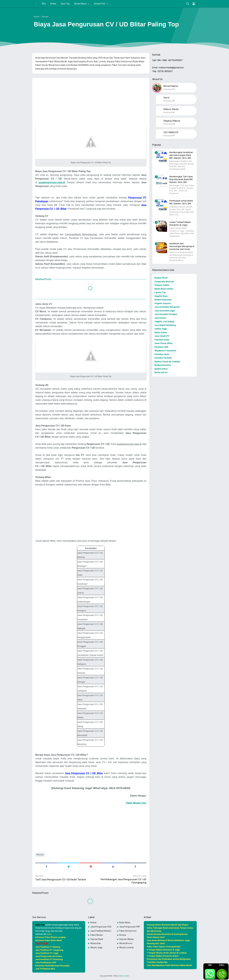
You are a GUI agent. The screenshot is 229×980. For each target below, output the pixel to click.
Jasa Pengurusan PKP (130, 927)
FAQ (44, 4)
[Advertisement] (91, 101)
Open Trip (65, 4)
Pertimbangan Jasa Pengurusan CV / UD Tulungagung (123, 881)
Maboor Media (124, 976)
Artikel (53, 4)
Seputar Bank (97, 939)
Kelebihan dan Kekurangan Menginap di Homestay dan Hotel (182, 246)
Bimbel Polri (100, 4)
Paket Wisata (97, 935)
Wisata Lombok (126, 947)
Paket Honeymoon (128, 931)
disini (49, 934)
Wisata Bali (95, 943)
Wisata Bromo (126, 943)
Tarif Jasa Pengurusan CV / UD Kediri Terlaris (61, 880)
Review (41, 855)
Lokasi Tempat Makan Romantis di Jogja (180, 223)
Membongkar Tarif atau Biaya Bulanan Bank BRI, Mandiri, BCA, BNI (181, 179)
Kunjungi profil (169, 89)
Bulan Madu (125, 923)
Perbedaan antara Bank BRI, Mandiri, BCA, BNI (181, 202)
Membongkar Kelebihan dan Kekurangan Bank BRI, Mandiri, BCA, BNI (181, 155)
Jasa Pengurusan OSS (101, 927)
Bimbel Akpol (80, 4)
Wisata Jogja (96, 947)
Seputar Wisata (126, 939)
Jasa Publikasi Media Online (101, 931)
